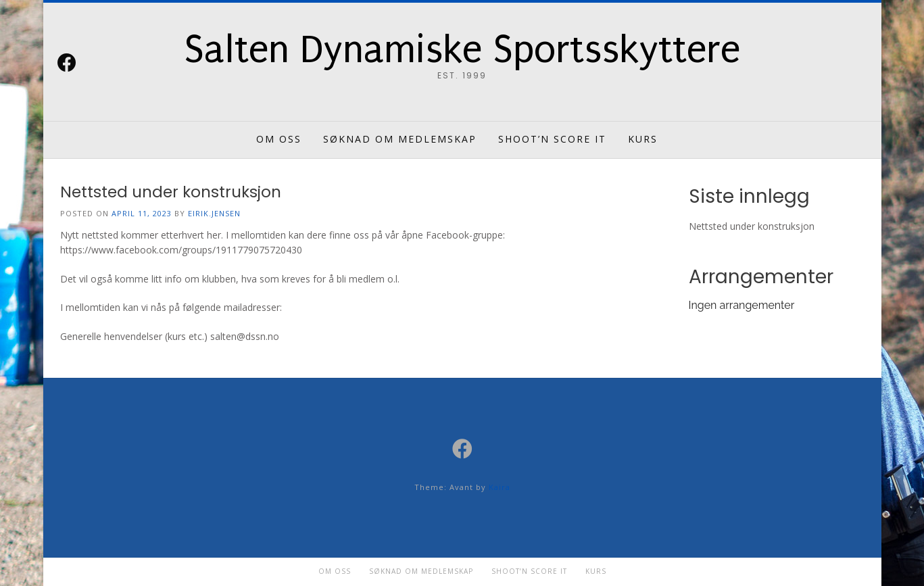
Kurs (643, 139)
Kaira (500, 487)
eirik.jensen (214, 213)
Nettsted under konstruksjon (171, 192)
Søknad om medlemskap (400, 139)
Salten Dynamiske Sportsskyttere (462, 50)
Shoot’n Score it (552, 139)
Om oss (279, 139)
